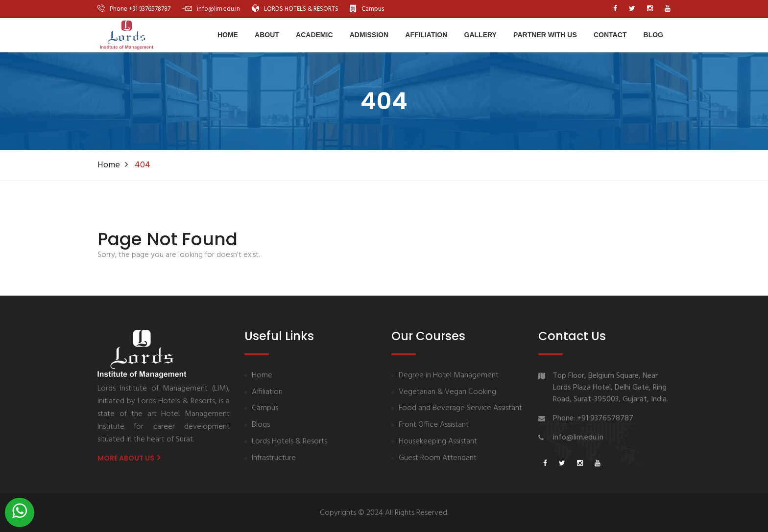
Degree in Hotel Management (449, 376)
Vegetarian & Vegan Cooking (447, 392)
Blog (653, 35)
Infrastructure (274, 458)
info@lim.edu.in (218, 9)
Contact (610, 35)
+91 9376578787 (150, 9)
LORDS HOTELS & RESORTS (301, 9)
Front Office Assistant (434, 425)
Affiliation (426, 35)
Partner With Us (545, 35)
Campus (373, 9)
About (267, 35)
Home (228, 35)
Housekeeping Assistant (438, 442)
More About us (129, 458)
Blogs (261, 425)
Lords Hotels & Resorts (289, 442)
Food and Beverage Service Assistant (460, 408)
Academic (314, 35)
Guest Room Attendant (438, 458)
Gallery (480, 35)
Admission (369, 35)
